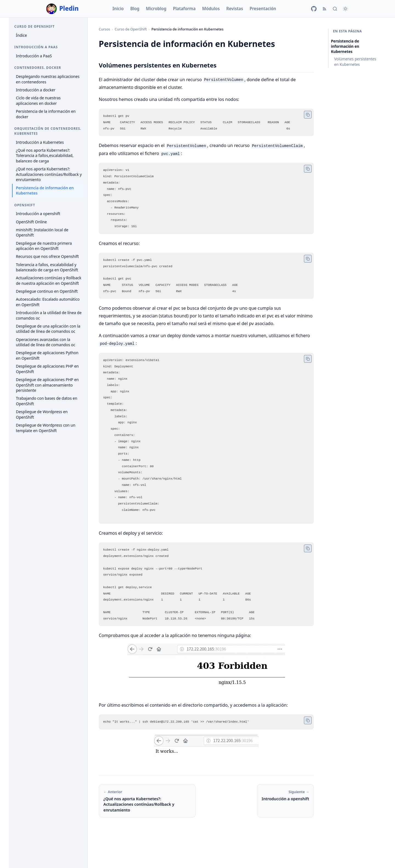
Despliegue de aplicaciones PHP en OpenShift (47, 369)
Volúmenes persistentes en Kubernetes (355, 61)
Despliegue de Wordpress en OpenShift (42, 414)
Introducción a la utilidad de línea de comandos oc (49, 315)
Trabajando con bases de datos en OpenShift (47, 401)
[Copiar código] (308, 115)
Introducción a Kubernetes (40, 142)
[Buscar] (335, 9)
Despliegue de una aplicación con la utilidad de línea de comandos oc (48, 329)
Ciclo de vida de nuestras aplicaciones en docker (38, 101)
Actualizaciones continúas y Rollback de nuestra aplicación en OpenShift (49, 281)
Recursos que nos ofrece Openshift (47, 256)
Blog (135, 9)
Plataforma (184, 9)
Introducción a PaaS (34, 56)
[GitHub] (314, 9)
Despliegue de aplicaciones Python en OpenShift (47, 355)
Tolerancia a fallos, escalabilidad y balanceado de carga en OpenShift (47, 267)
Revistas (235, 9)
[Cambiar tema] (345, 9)
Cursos (104, 29)
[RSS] (325, 9)
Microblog (156, 9)
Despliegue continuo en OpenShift (47, 291)
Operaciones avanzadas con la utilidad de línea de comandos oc (46, 342)
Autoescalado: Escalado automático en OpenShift (48, 302)
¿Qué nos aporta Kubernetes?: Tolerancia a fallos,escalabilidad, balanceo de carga (45, 156)
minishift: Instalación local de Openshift (42, 232)
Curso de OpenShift (131, 29)
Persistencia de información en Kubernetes (45, 191)
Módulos (211, 9)
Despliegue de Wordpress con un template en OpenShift (46, 428)
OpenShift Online (31, 222)
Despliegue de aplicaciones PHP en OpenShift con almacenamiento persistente (47, 385)
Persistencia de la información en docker (46, 114)
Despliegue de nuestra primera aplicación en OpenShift (44, 246)
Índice (21, 35)
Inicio (118, 9)
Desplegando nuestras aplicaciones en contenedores (48, 79)
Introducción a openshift (38, 214)
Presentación (263, 9)
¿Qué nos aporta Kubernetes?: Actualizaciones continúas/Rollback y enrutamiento (49, 174)
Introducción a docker (36, 90)
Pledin (62, 9)
